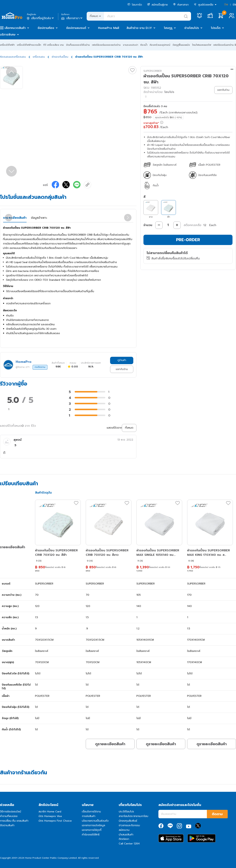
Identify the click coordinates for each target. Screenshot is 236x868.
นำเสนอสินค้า (126, 835)
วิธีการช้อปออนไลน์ (11, 812)
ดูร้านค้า (122, 360)
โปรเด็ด (216, 28)
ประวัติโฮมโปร (126, 812)
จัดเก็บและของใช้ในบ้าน (78, 45)
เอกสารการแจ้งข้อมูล (93, 825)
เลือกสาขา (72, 18)
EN (234, 5)
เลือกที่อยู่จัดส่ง (41, 18)
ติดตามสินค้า (7, 825)
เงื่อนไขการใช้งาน (91, 812)
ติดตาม (217, 814)
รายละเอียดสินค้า (15, 218)
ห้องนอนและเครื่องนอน (13, 57)
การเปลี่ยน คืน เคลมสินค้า (14, 821)
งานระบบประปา (130, 45)
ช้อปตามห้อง (46, 28)
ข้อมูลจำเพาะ (39, 218)
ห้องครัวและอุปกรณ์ (160, 45)
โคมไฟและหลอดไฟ (202, 45)
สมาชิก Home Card (50, 812)
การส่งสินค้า (89, 816)
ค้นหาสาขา (181, 5)
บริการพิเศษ (8, 35)
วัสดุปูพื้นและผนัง (181, 45)
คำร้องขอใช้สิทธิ (91, 835)
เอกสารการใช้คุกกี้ (92, 830)
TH (226, 5)
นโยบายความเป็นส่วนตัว (95, 821)
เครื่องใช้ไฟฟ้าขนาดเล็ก (29, 45)
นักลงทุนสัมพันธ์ (128, 821)
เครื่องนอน (39, 57)
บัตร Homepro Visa (50, 816)
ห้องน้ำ (144, 45)
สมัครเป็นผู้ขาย (158, 5)
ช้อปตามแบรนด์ (76, 28)
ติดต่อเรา (124, 839)
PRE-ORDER (188, 240)
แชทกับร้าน (122, 369)
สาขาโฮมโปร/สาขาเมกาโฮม (133, 816)
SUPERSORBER (153, 71)
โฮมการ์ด (135, 5)
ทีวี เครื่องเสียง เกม (54, 45)
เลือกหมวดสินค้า (15, 28)
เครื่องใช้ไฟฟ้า (7, 45)
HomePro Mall (109, 28)
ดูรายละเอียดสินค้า (110, 744)
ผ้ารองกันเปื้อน (60, 57)
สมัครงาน (124, 830)
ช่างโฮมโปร (192, 28)
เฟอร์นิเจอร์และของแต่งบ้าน (106, 45)
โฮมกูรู (168, 28)
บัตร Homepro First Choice (55, 821)
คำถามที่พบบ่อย (9, 816)
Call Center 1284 (129, 844)
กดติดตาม (40, 367)
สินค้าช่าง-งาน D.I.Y (139, 28)
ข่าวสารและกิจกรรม (129, 825)
